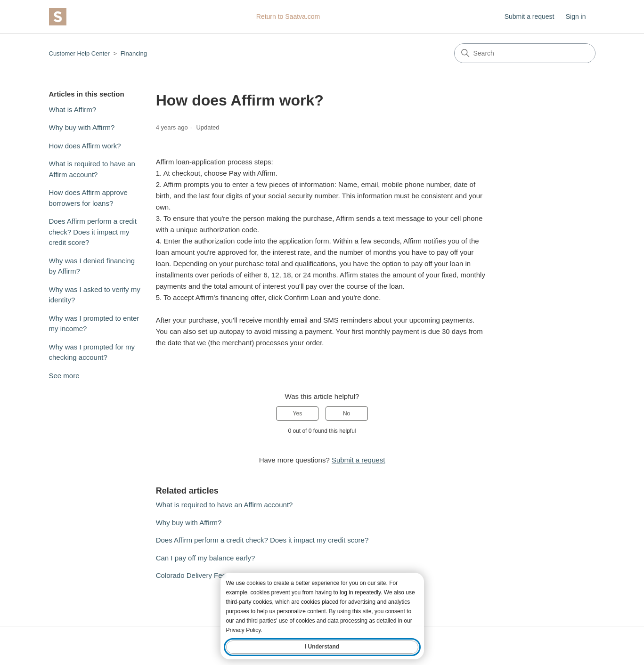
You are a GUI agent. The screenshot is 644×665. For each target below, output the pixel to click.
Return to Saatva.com (288, 16)
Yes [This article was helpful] (298, 414)
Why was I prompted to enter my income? (94, 324)
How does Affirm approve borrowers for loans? (88, 198)
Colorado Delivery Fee (191, 575)
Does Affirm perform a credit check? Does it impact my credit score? (93, 232)
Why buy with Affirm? (82, 127)
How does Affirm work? (85, 146)
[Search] (525, 53)
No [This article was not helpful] (346, 414)
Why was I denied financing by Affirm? (92, 266)
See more (64, 376)
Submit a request (530, 16)
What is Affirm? (73, 109)
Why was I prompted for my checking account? (92, 352)
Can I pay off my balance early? (206, 558)
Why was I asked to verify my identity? (95, 295)
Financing (134, 53)
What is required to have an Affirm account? (92, 169)
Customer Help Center (79, 53)
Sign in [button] (576, 16)
